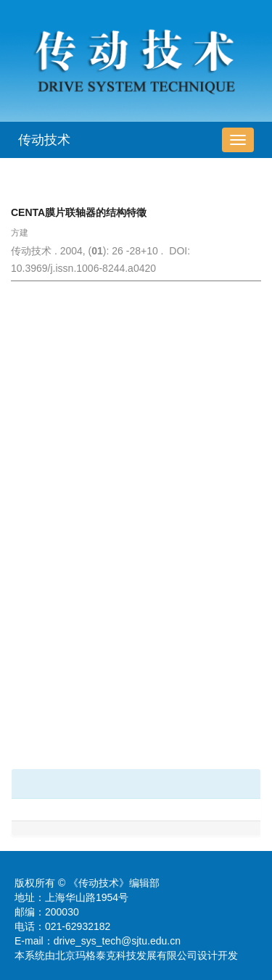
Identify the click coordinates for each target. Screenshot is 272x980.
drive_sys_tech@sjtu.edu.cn (117, 941)
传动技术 (44, 140)
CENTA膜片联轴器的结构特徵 (79, 212)
